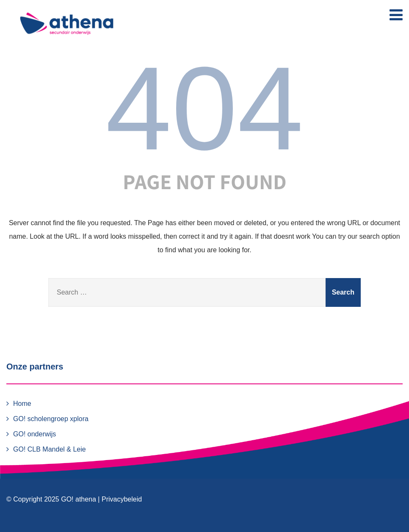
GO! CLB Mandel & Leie (50, 449)
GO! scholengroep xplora (51, 419)
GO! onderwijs (35, 434)
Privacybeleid (122, 499)
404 (204, 108)
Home (22, 404)
